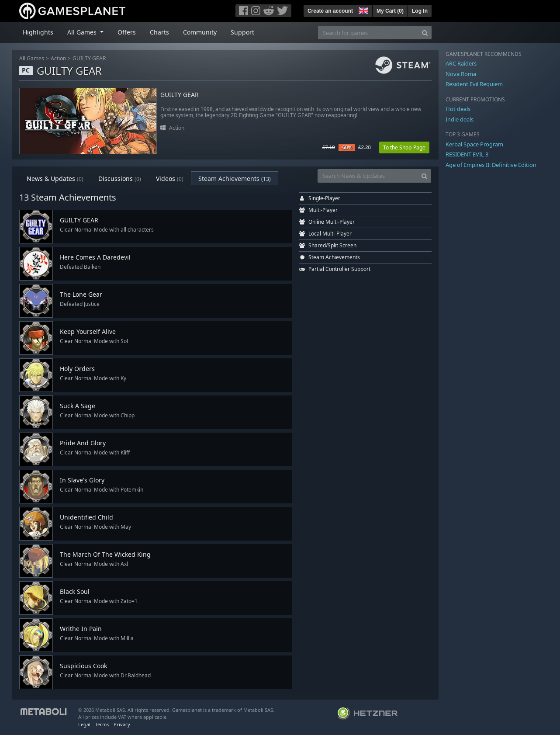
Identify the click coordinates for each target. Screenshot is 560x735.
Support (242, 32)
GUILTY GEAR (89, 58)
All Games (32, 58)
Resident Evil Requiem (474, 84)
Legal (84, 724)
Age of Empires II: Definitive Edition (491, 165)
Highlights (38, 32)
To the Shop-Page (404, 147)
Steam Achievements (235, 179)
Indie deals (460, 119)
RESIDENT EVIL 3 (467, 154)
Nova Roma (461, 74)
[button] (363, 10)
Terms (102, 724)
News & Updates (55, 179)
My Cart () (390, 11)
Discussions (120, 179)
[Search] (425, 33)
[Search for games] (368, 33)
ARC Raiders (461, 63)
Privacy (122, 724)
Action (58, 58)
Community (200, 32)
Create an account (330, 11)
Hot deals (458, 109)
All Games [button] (83, 32)
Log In (420, 11)
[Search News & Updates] (368, 176)
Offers (127, 32)
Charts (159, 32)
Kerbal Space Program (474, 144)
